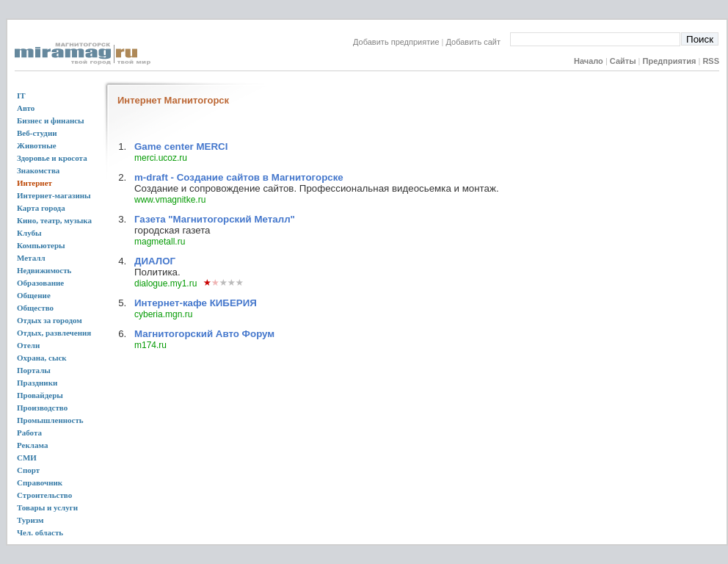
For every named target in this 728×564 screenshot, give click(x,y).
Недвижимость (44, 270)
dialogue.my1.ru (165, 283)
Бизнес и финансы (51, 120)
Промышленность (50, 420)
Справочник (40, 482)
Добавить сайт (478, 42)
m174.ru (150, 345)
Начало (589, 61)
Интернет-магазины (54, 195)
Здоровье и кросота (52, 158)
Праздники (37, 383)
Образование (40, 283)
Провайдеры (40, 395)
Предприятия (670, 61)
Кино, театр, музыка (54, 220)
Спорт (28, 470)
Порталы (34, 370)
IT (21, 95)
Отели (28, 345)
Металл (31, 258)
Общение (34, 295)
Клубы (29, 233)
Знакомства (38, 170)
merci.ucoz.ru (161, 158)
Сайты (623, 61)
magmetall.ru (160, 242)
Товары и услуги (47, 507)
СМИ (27, 458)
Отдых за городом (50, 320)
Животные (37, 145)
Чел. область (40, 532)
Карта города (41, 208)
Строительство (44, 495)
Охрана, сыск (42, 358)
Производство (42, 408)
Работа (29, 433)
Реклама (32, 445)
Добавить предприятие (396, 42)
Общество (35, 308)
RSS (711, 61)
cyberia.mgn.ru (163, 314)
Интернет (34, 183)
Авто (26, 108)
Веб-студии (37, 133)
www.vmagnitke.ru (170, 200)
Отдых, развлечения (54, 333)
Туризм (30, 520)
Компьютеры (41, 245)
